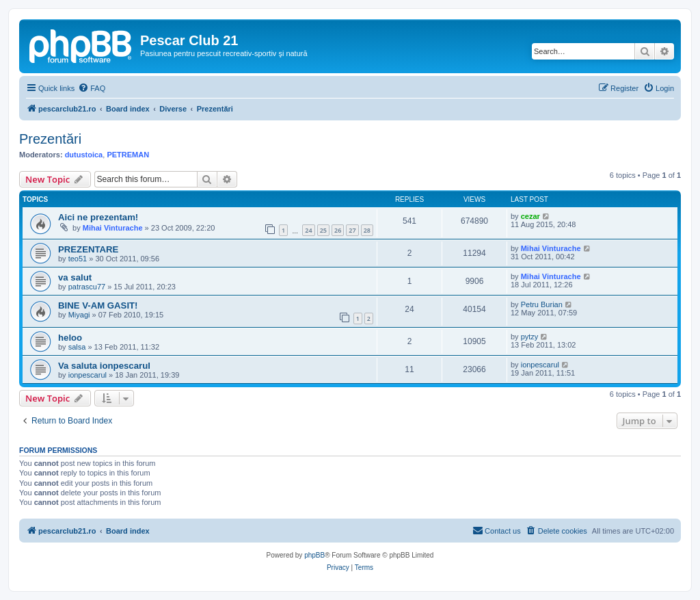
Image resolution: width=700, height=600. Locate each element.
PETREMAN (128, 155)
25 (323, 230)
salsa (77, 347)
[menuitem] (92, 88)
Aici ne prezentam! (98, 217)
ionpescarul (87, 375)
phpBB (314, 555)
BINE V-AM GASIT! (98, 305)
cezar (530, 216)
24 (308, 230)
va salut (75, 277)
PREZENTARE (88, 249)
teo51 (78, 259)
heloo (70, 338)
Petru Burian (542, 304)
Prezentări (50, 139)
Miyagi (79, 315)
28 (367, 230)
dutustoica (84, 155)
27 (352, 230)
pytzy (530, 337)
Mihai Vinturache (113, 228)
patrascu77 (87, 287)
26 (338, 230)
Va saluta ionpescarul (104, 366)
